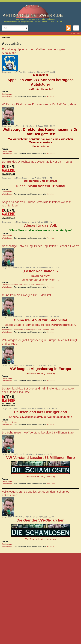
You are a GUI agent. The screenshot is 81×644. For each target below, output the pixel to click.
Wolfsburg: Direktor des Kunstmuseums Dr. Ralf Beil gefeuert (40, 104)
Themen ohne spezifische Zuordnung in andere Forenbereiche (28, 330)
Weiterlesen (7, 96)
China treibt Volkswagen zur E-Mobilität (26, 295)
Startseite (6, 37)
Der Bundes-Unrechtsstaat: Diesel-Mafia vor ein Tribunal (37, 162)
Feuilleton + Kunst (10, 422)
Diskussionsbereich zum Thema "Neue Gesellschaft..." (25, 285)
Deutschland (7, 94)
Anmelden (51, 96)
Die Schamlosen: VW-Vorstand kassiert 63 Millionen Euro (38, 433)
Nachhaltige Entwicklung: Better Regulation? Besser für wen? (40, 246)
